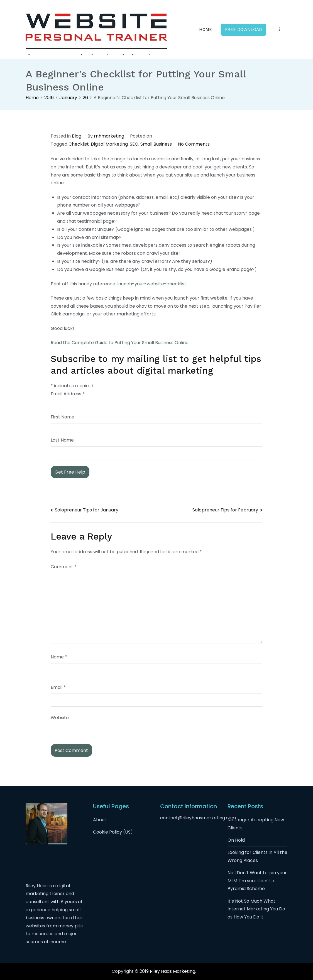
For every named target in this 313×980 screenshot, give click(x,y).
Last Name (62, 440)
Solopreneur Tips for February (225, 510)
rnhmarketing (109, 136)
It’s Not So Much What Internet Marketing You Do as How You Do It (256, 909)
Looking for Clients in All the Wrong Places (257, 856)
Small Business (156, 144)
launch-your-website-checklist (152, 284)
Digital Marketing (109, 144)
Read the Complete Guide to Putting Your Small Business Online (120, 343)
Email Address (68, 394)
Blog (77, 136)
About (100, 820)
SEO (134, 144)
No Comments (194, 144)
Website (60, 718)
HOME (206, 30)
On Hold (236, 840)
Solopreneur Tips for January (87, 510)
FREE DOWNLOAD (244, 30)
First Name (63, 417)
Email (58, 687)
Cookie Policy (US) (113, 832)
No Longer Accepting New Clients (256, 824)
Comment (64, 567)
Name (59, 657)
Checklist (79, 144)
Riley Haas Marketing (173, 971)
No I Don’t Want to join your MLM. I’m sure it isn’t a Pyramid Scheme (257, 881)
